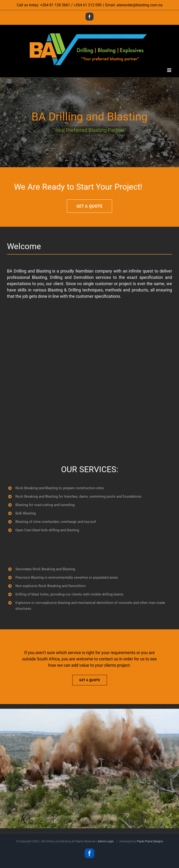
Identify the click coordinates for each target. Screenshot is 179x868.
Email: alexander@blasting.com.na (134, 5)
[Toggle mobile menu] (170, 70)
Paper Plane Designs (150, 841)
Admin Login (106, 841)
